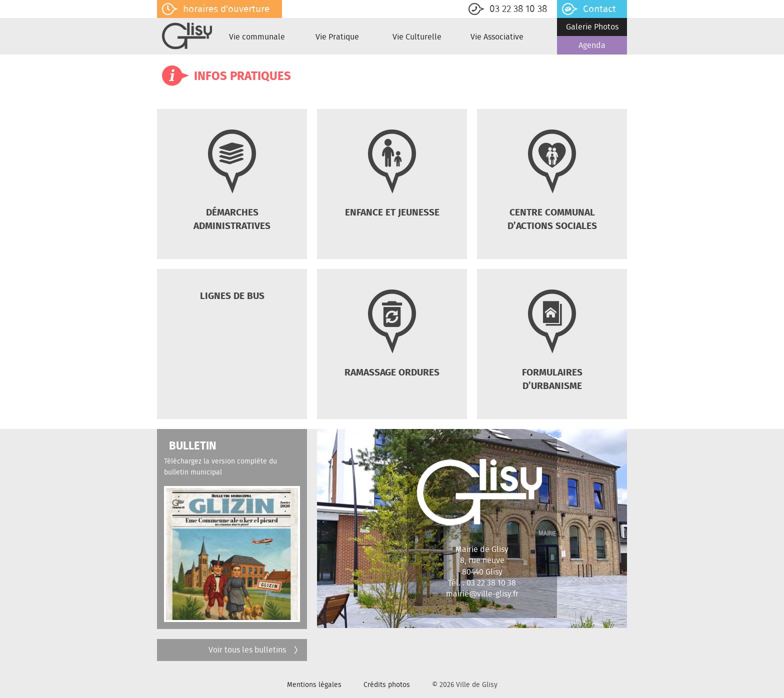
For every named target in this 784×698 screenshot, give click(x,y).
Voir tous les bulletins (254, 650)
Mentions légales (314, 684)
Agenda (592, 45)
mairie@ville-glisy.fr (482, 594)
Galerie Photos (592, 27)
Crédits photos (387, 684)
